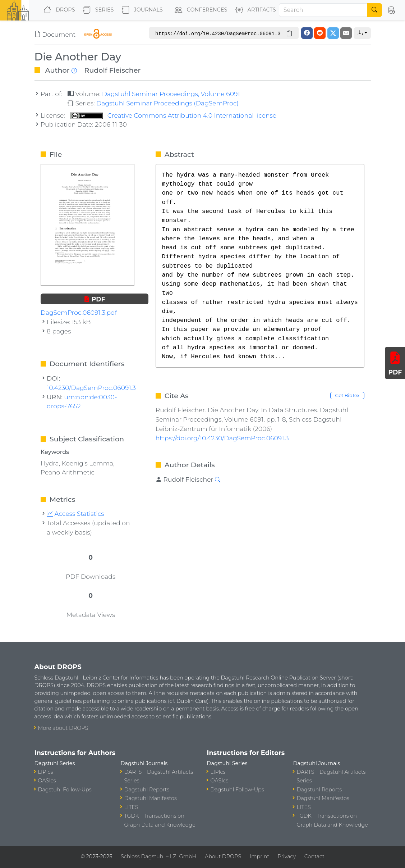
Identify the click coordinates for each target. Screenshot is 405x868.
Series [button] (97, 10)
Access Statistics (75, 513)
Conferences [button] (199, 10)
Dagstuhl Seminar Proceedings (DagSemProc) (167, 103)
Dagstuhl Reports (147, 790)
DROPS (58, 10)
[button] (391, 10)
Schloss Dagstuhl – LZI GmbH (158, 856)
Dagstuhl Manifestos (151, 798)
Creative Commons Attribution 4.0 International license (173, 115)
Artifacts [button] (254, 10)
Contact (314, 856)
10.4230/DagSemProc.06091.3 (91, 388)
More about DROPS (63, 728)
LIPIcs (46, 772)
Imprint (259, 856)
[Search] (323, 10)
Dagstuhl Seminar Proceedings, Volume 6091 (171, 94)
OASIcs (47, 781)
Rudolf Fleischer (112, 70)
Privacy (287, 856)
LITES (131, 807)
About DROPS (223, 856)
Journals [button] (141, 10)
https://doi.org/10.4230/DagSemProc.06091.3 (222, 438)
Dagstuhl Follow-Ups (65, 790)
